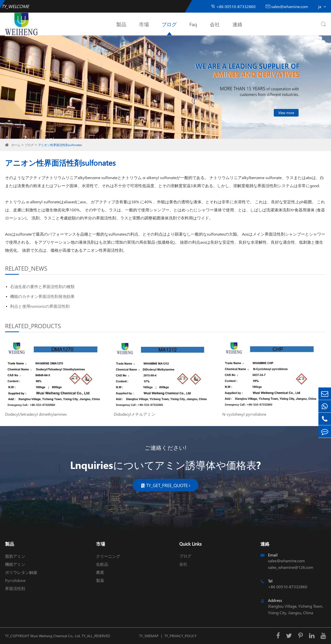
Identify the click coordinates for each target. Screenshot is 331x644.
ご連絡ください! (165, 447)
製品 (121, 24)
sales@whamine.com (287, 6)
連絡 (237, 24)
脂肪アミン (15, 556)
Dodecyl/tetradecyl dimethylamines (36, 414)
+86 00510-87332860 (233, 6)
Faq (193, 24)
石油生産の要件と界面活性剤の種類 (42, 286)
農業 (100, 572)
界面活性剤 (15, 588)
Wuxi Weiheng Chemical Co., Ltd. (55, 636)
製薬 (100, 580)
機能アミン (15, 564)
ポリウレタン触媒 (21, 572)
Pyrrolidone (15, 580)
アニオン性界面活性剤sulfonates (60, 145)
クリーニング (108, 556)
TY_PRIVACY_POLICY (180, 636)
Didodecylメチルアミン (134, 414)
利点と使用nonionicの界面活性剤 (40, 306)
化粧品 (102, 564)
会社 (215, 24)
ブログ (169, 24)
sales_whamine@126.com (291, 567)
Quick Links (190, 544)
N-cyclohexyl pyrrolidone (244, 414)
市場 (144, 24)
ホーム (16, 145)
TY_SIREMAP (149, 636)
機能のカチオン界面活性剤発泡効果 (42, 296)
